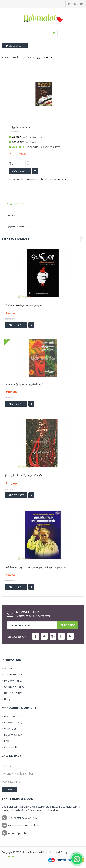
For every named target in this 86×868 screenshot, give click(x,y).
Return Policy (12, 693)
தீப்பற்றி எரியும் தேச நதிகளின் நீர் (24, 475)
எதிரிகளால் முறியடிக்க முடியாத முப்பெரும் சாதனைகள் (36, 567)
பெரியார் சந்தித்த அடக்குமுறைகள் (24, 305)
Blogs (7, 699)
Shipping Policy (13, 687)
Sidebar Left (15, 46)
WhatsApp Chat (18, 833)
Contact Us (10, 747)
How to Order (12, 735)
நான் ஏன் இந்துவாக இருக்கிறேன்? (24, 384)
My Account (11, 716)
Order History (12, 723)
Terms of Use (12, 674)
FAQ (6, 741)
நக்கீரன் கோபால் (32, 137)
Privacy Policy (12, 681)
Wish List (9, 729)
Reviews (11, 215)
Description (15, 204)
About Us (9, 668)
